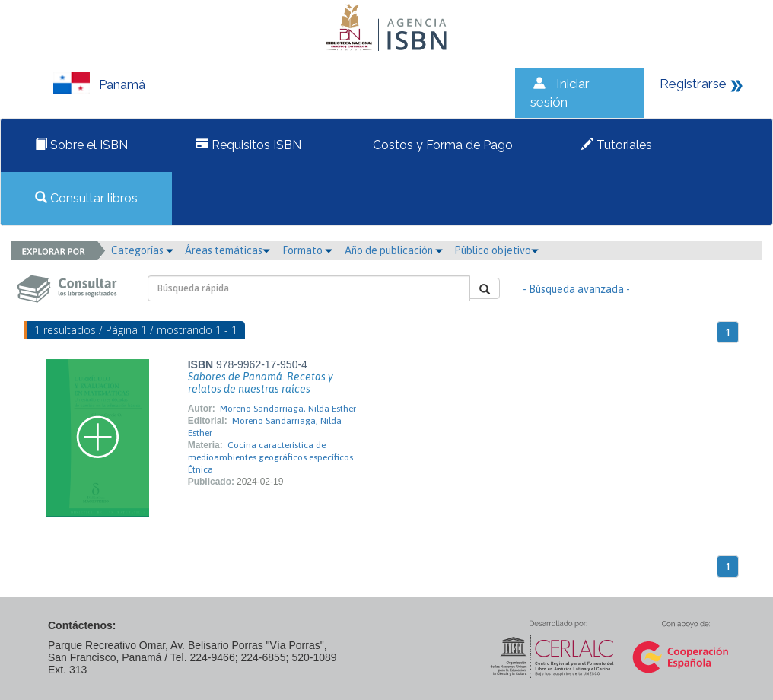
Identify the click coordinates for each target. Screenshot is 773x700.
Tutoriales (617, 145)
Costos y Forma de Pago (441, 145)
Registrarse (693, 84)
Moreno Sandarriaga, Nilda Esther (288, 409)
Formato (307, 250)
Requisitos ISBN (249, 145)
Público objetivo (496, 250)
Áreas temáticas (227, 250)
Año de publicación (394, 250)
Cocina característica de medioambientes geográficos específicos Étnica (270, 457)
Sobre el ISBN (81, 145)
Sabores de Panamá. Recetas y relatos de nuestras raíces (261, 383)
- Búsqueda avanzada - (576, 289)
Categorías (142, 250)
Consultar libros (86, 198)
